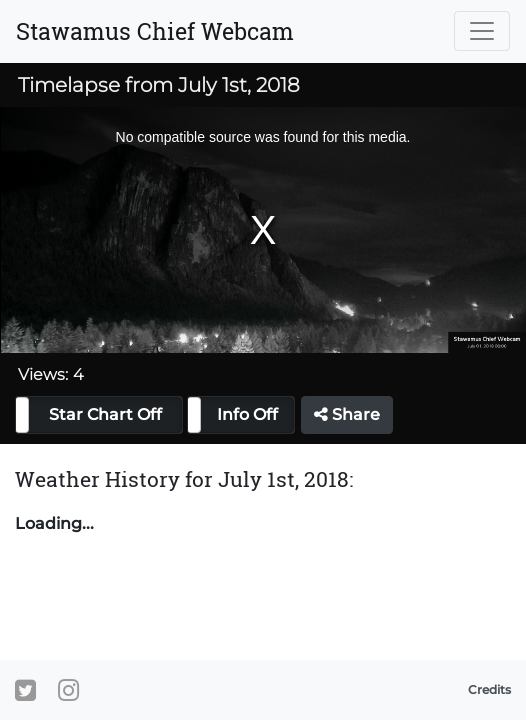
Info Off (247, 414)
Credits (489, 689)
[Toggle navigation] (482, 31)
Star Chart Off (105, 414)
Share (347, 414)
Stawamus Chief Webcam (155, 31)
